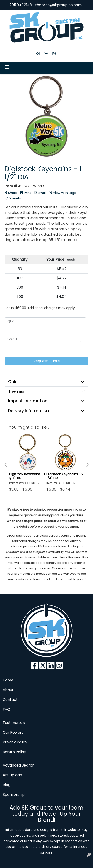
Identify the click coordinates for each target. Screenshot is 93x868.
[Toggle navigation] (7, 67)
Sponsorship (14, 794)
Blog (7, 785)
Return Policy (14, 752)
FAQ (6, 709)
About (8, 690)
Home (8, 680)
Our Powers (13, 732)
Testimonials (14, 723)
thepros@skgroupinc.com (58, 5)
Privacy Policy (15, 742)
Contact (10, 700)
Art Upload (12, 775)
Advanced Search (19, 765)
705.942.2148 (21, 5)
